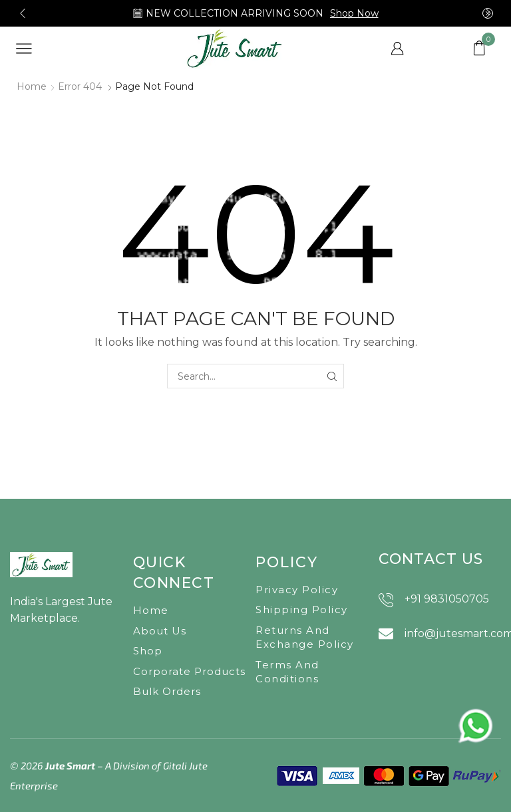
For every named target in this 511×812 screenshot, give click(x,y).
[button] (23, 13)
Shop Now (354, 13)
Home (32, 86)
